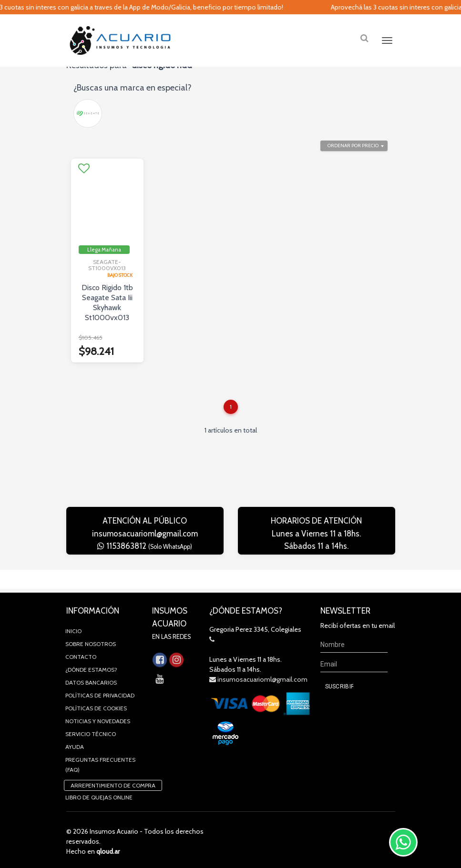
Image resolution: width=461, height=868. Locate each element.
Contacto (81, 654)
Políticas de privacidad (100, 692)
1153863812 (145, 562)
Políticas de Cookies (96, 705)
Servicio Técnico (91, 731)
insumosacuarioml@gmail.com (145, 550)
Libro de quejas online (99, 794)
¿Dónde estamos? (91, 667)
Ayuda (75, 744)
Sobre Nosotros (91, 641)
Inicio (73, 628)
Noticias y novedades (98, 718)
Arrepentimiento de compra (113, 782)
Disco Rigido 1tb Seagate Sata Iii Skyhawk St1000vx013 (107, 319)
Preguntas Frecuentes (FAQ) (100, 762)
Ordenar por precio (353, 162)
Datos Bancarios (91, 680)
